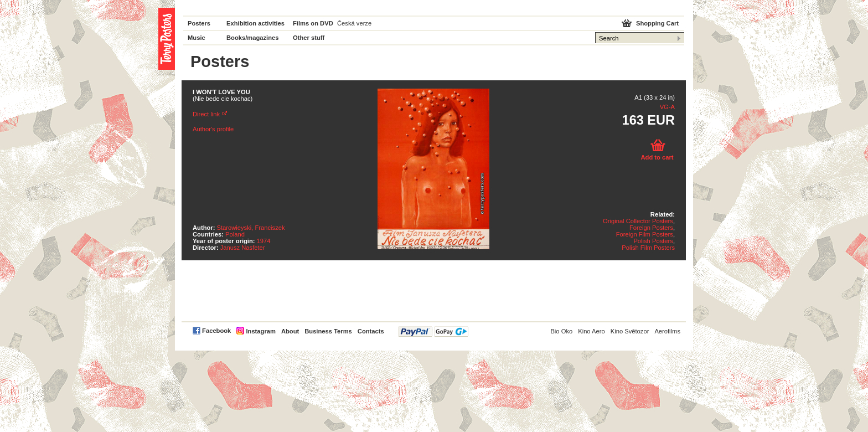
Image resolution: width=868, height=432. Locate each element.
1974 (264, 241)
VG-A (667, 107)
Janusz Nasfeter (243, 248)
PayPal (433, 331)
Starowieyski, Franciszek (251, 228)
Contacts (371, 331)
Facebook (216, 331)
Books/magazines (253, 38)
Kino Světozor (630, 331)
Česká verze (354, 23)
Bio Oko (561, 331)
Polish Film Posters (648, 248)
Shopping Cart (657, 23)
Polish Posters (653, 241)
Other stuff (309, 38)
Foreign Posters (651, 228)
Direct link (206, 114)
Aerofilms (667, 331)
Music (197, 38)
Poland (235, 234)
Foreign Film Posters (645, 234)
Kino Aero (591, 331)
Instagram (260, 331)
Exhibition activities (255, 23)
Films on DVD (313, 23)
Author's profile (213, 129)
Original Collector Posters (638, 221)
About (290, 331)
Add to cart (657, 157)
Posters (199, 23)
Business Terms (328, 331)
